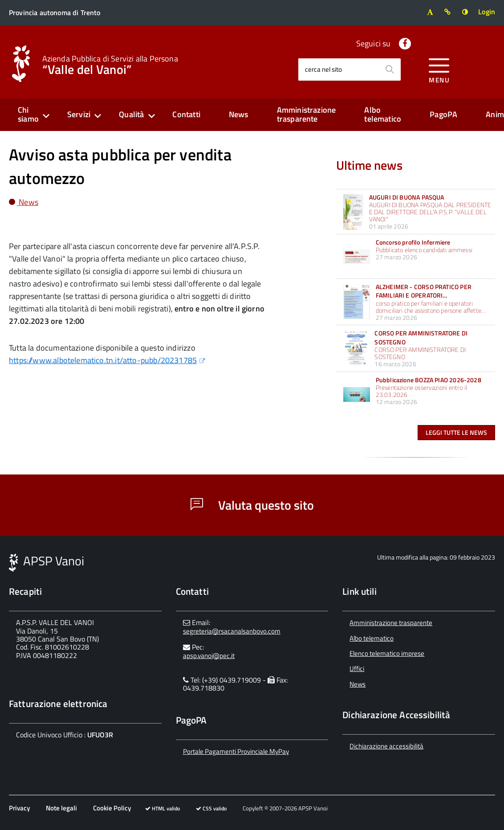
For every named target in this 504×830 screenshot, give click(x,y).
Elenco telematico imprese (387, 653)
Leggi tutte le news (456, 432)
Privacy (19, 808)
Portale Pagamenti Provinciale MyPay (236, 751)
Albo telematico (383, 114)
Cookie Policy (112, 808)
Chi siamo (28, 114)
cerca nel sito (323, 69)
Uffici (357, 668)
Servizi (79, 114)
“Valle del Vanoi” (110, 64)
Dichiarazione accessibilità (386, 746)
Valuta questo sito (252, 505)
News (239, 114)
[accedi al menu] (439, 69)
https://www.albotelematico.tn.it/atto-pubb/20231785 (103, 360)
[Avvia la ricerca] (390, 70)
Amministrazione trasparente (307, 114)
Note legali (61, 808)
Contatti (186, 114)
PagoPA (443, 114)
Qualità (131, 114)
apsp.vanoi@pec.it (209, 656)
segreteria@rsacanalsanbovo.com (232, 631)
